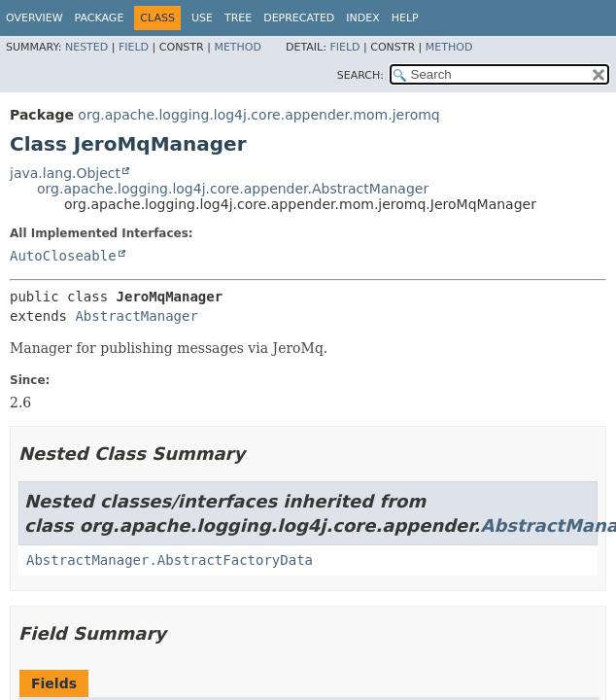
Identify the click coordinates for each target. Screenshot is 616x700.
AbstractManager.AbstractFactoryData (170, 560)
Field (134, 47)
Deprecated (299, 18)
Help (405, 18)
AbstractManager (136, 316)
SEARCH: (360, 75)
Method (238, 47)
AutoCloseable (63, 256)
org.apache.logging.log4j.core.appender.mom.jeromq (258, 115)
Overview (34, 18)
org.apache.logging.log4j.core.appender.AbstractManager (233, 189)
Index (362, 18)
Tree (238, 18)
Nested (86, 47)
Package (100, 18)
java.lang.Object (65, 173)
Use (202, 18)
